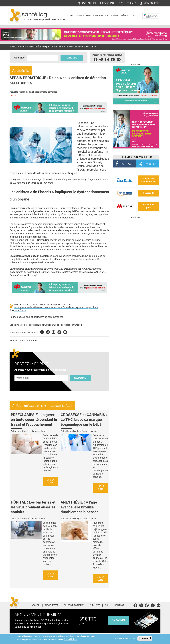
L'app (121, 3)
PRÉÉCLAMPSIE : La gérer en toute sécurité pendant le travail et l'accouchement (34, 420)
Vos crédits (149, 193)
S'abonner (81, 378)
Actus (70, 16)
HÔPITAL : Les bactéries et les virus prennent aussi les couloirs (33, 507)
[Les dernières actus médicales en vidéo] (136, 256)
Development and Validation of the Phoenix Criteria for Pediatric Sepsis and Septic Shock (56, 307)
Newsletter (52, 605)
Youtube (65, 332)
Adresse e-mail (23, 373)
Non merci (145, 638)
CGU (107, 605)
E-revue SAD (107, 3)
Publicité (95, 605)
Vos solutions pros (148, 206)
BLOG (135, 16)
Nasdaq (147, 14)
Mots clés (19, 58)
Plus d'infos (70, 639)
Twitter (101, 59)
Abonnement (112, 16)
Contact (119, 605)
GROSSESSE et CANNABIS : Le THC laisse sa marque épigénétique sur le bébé (84, 420)
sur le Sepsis (20, 310)
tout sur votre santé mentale (148, 180)
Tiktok (113, 59)
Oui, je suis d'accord (125, 639)
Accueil (14, 47)
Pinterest (107, 59)
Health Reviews (95, 16)
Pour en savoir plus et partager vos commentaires (36, 317)
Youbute (119, 59)
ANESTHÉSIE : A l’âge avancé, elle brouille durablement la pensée (80, 507)
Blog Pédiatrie (29, 341)
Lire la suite (51, 481)
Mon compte (151, 3)
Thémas (132, 3)
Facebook (96, 59)
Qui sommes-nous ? (74, 605)
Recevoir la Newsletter (136, 157)
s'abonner (119, 620)
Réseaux (126, 16)
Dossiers (80, 16)
